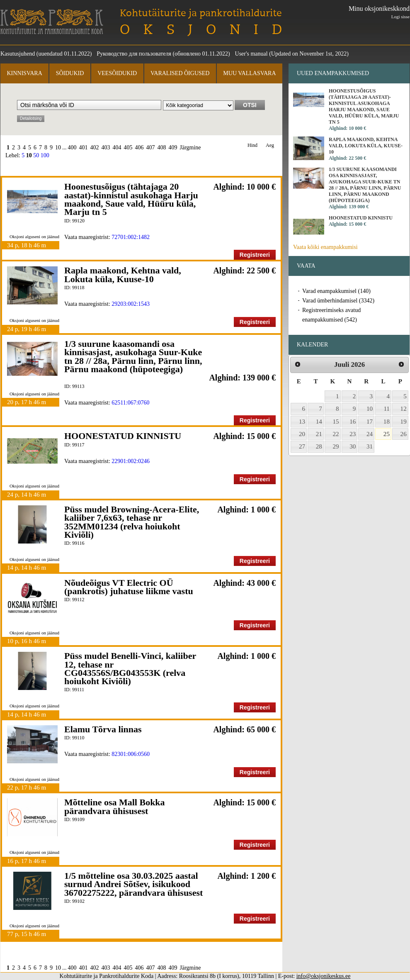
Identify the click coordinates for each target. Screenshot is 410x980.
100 (45, 155)
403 (106, 147)
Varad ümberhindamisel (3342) (338, 301)
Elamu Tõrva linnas (103, 729)
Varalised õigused (180, 73)
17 (370, 422)
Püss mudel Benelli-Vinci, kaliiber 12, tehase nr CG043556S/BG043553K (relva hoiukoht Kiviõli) (130, 668)
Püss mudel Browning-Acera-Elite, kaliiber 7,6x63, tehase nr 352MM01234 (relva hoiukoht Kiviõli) (132, 522)
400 (72, 147)
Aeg (270, 145)
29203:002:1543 (131, 304)
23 (353, 434)
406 (139, 147)
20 (302, 434)
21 (319, 434)
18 (387, 422)
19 (404, 422)
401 (84, 147)
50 (36, 155)
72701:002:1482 (131, 237)
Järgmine (190, 147)
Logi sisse (400, 17)
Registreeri (255, 255)
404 (117, 147)
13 (302, 422)
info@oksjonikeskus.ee (324, 976)
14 (319, 422)
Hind (252, 145)
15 (336, 422)
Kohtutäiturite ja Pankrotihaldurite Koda (52, 22)
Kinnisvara (24, 73)
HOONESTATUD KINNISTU (123, 436)
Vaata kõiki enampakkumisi (325, 247)
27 (302, 446)
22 (336, 434)
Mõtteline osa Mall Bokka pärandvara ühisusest (115, 806)
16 (353, 422)
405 (128, 147)
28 (319, 446)
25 (387, 434)
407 (151, 147)
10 (58, 147)
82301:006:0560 (131, 754)
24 (370, 434)
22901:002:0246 (131, 461)
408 (162, 147)
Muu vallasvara (249, 73)
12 (404, 409)
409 (173, 147)
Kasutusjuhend (18, 54)
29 (336, 446)
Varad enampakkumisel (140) (336, 291)
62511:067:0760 (130, 403)
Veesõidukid (117, 73)
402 (95, 147)
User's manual (251, 54)
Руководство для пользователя (134, 54)
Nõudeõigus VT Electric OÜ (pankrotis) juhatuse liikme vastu (129, 587)
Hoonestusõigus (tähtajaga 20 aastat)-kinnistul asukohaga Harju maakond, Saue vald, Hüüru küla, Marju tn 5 (131, 199)
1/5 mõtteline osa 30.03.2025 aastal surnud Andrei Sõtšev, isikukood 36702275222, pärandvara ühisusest (133, 884)
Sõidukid (70, 73)
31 (370, 446)
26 (404, 434)
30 (353, 446)
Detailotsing (31, 118)
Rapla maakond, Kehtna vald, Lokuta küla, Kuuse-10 (123, 274)
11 (387, 409)
